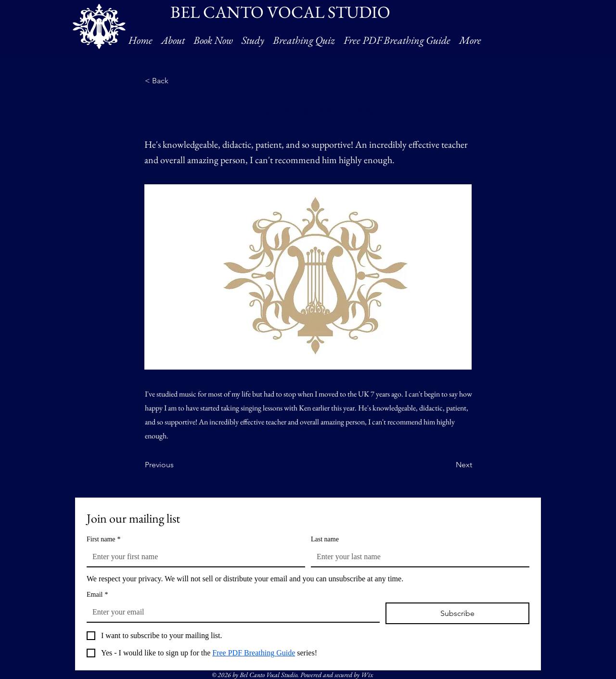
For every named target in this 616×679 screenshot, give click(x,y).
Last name (325, 539)
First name (104, 539)
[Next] (448, 465)
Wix (367, 675)
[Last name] (417, 557)
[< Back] (177, 81)
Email (97, 595)
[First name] (193, 557)
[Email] (230, 612)
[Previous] (177, 465)
